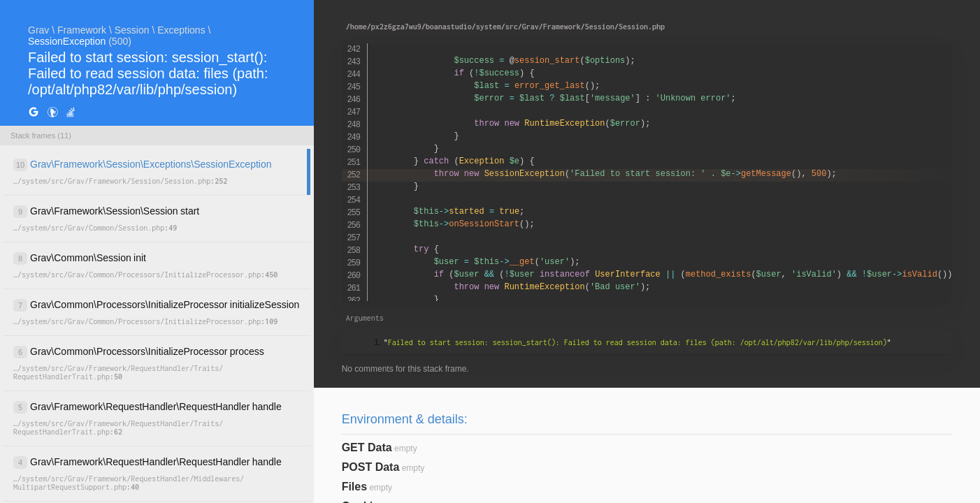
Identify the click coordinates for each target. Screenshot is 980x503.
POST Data (371, 467)
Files (354, 487)
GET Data (367, 447)
